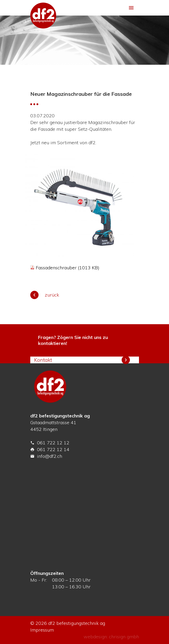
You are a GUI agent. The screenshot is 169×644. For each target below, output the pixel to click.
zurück (45, 295)
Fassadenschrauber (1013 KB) (68, 268)
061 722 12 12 (50, 443)
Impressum (42, 630)
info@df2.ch (46, 456)
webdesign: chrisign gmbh (111, 637)
